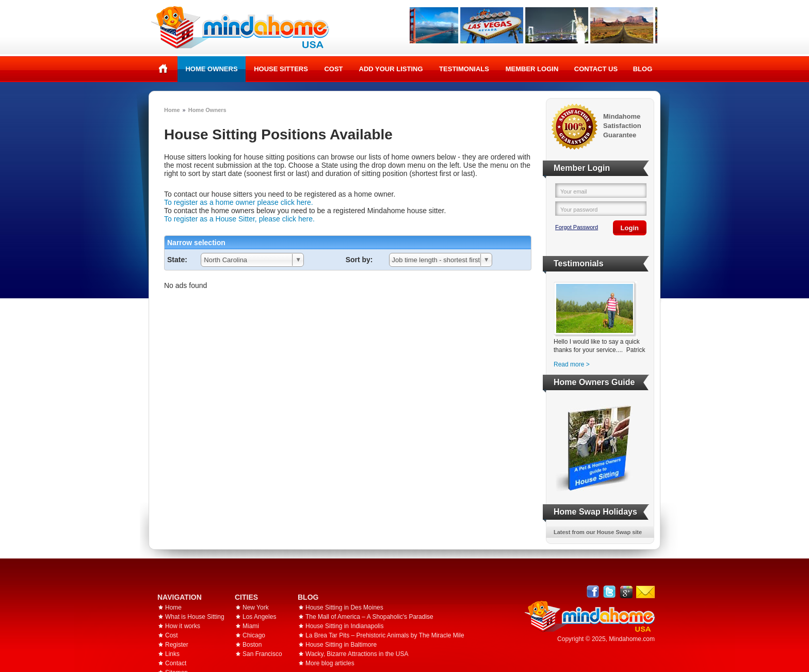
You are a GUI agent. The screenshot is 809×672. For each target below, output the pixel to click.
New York (256, 607)
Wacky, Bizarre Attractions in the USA (357, 654)
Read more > (572, 364)
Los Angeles (259, 617)
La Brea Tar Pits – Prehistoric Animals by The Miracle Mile (385, 635)
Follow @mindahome (610, 592)
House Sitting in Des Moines (344, 607)
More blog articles (330, 663)
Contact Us (596, 69)
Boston (252, 645)
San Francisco (262, 654)
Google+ (626, 592)
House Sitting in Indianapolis (344, 626)
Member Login (532, 69)
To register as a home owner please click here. (239, 202)
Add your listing (391, 69)
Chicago (254, 635)
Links (172, 654)
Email (645, 592)
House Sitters (281, 69)
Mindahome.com (632, 639)
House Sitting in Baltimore (341, 645)
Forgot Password (577, 227)
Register (177, 645)
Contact (176, 663)
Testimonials (464, 69)
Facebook (593, 592)
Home (163, 69)
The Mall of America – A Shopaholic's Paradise (369, 617)
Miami (251, 626)
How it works (183, 626)
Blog (643, 69)
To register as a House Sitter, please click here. (239, 219)
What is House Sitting (195, 617)
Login (630, 228)
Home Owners (211, 69)
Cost (333, 69)
